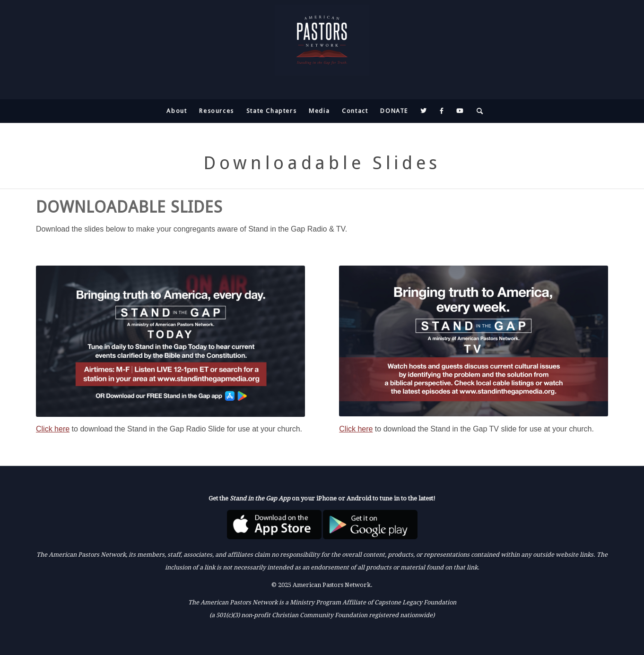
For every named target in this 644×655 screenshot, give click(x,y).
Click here (53, 429)
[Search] (477, 111)
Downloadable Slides (322, 163)
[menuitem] (177, 111)
